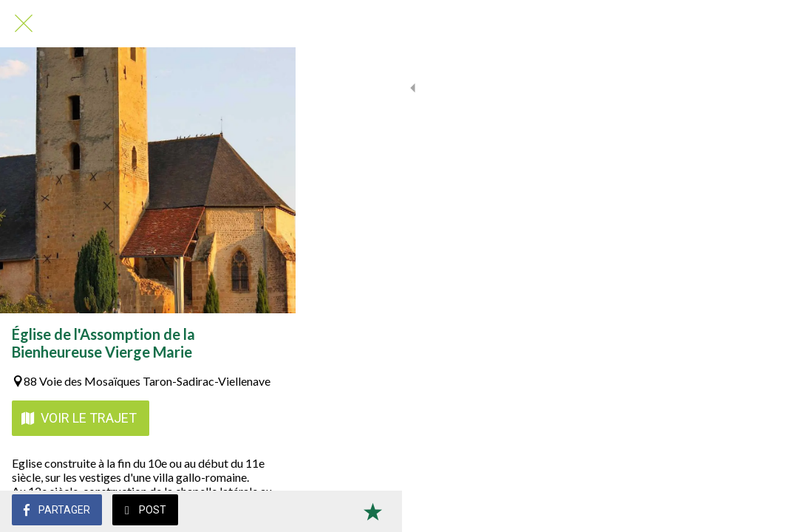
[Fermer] (24, 24)
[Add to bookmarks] (774, 511)
